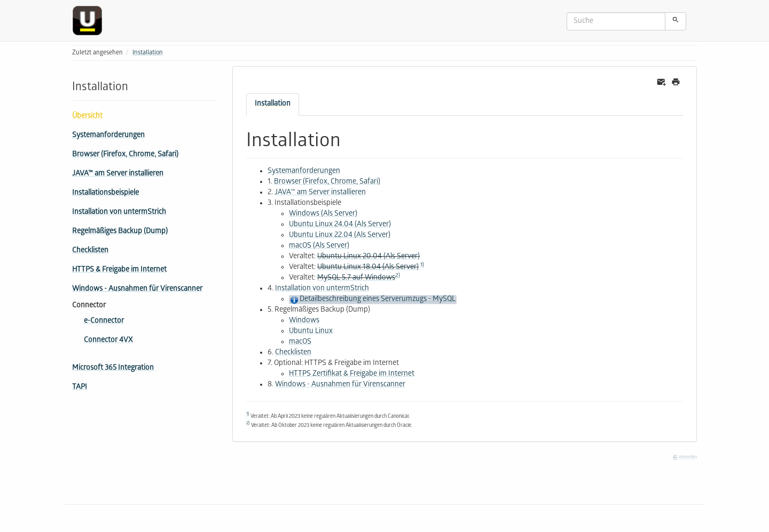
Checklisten (90, 251)
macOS (300, 342)
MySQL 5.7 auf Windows (356, 278)
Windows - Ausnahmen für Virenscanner (137, 289)
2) (398, 276)
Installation (148, 53)
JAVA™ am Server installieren (118, 174)
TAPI (80, 388)
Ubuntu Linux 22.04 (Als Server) (340, 236)
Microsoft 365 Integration (113, 368)
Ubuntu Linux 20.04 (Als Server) (368, 257)
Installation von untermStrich (119, 213)
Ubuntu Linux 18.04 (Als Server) (368, 268)
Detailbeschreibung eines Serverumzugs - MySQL (378, 300)
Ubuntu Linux (311, 332)
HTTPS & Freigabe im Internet (119, 270)
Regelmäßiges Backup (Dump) (120, 232)
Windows (304, 321)
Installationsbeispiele (105, 193)
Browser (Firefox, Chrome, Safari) (125, 155)
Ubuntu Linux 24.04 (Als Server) (340, 225)
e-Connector (104, 321)
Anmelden (685, 458)
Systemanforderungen (108, 136)
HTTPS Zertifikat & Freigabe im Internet (352, 374)
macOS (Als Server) (319, 246)
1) (422, 265)
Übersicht (87, 117)
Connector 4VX (108, 341)
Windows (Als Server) (323, 214)
